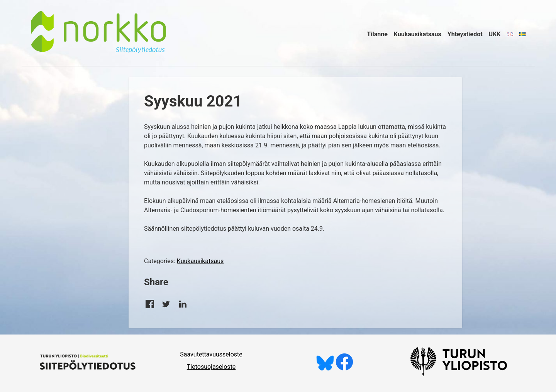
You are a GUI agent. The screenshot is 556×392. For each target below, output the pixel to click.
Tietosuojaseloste (211, 367)
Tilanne (377, 34)
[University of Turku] (459, 374)
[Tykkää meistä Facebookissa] (344, 369)
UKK (495, 34)
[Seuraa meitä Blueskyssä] (325, 369)
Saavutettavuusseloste (211, 354)
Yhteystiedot (465, 34)
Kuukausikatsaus (418, 34)
